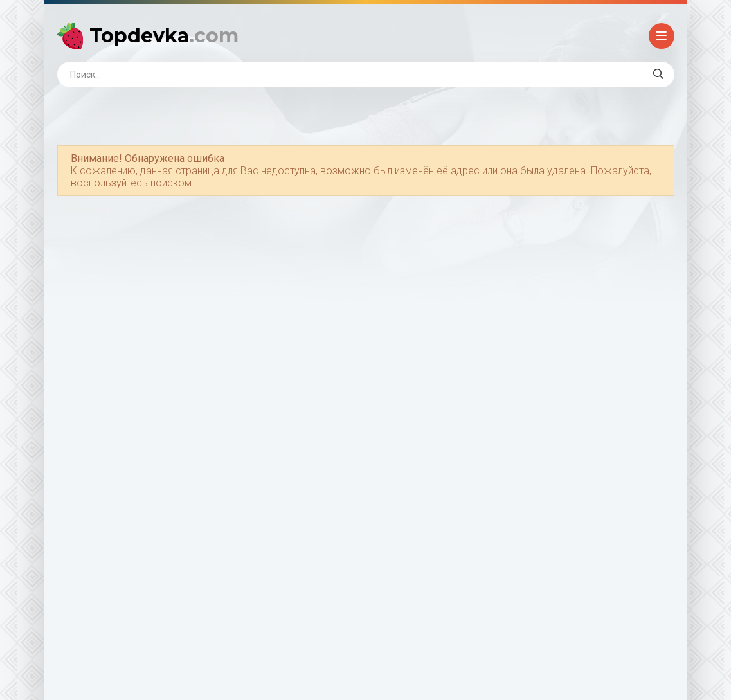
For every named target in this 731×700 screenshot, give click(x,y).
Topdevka (164, 36)
